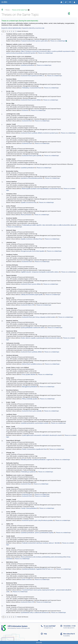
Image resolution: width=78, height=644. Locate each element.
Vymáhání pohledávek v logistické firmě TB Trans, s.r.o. (38, 569)
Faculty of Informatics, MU (23, 628)
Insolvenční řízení (27, 121)
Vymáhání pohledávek (28, 65)
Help (45, 634)
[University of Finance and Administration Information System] (4, 2)
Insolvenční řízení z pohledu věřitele (31, 352)
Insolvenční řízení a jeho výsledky (32, 155)
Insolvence (25, 110)
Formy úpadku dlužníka (29, 374)
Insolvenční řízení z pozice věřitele (31, 100)
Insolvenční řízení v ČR (27, 305)
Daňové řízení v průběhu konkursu (32, 364)
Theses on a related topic (58, 41)
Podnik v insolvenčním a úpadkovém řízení (34, 449)
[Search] (66, 2)
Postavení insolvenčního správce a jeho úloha (34, 41)
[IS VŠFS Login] (74, 2)
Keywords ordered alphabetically (11, 28)
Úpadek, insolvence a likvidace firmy (32, 239)
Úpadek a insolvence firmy (29, 202)
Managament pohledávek (30, 387)
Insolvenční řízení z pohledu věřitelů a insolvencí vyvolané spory (40, 133)
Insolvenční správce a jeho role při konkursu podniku (37, 520)
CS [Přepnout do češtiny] (70, 2)
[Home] (61, 2)
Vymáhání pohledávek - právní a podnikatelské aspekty (37, 533)
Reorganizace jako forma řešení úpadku (33, 251)
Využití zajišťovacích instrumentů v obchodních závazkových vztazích (42, 435)
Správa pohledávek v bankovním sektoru (33, 328)
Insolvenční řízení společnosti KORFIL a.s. (33, 76)
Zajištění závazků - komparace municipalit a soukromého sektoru (40, 272)
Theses (8, 10)
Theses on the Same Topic (20, 10)
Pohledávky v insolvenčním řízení (32, 88)
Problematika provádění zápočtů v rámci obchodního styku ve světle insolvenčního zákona (48, 225)
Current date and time (69, 628)
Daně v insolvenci (27, 579)
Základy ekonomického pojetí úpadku (32, 294)
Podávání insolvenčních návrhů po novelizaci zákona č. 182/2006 (41, 543)
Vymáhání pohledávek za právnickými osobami (35, 423)
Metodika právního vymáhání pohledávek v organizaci (37, 460)
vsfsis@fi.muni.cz (48, 628)
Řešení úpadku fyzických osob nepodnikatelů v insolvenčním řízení (41, 189)
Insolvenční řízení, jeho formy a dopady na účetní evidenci (39, 317)
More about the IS (69, 634)
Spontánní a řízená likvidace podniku (32, 178)
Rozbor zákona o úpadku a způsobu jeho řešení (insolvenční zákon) (41, 338)
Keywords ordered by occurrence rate (33, 28)
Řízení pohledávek (26, 215)
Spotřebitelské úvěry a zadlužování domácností (35, 612)
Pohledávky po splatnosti (28, 472)
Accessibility (67, 636)
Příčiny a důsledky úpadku (30, 399)
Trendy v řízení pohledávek (29, 508)
